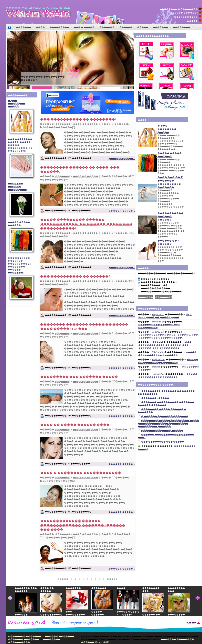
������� (24, 27)
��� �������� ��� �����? (163, 442)
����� (192, 21)
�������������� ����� (162, 430)
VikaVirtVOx (158, 352)
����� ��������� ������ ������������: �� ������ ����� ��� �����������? (86, 224)
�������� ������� (25, 636)
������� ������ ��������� (21, 200)
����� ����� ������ (21, 237)
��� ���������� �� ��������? (78, 119)
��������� (59, 27)
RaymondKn (158, 314)
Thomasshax (158, 374)
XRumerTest (158, 332)
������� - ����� (155, 398)
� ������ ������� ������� (165, 416)
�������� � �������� (179, 9)
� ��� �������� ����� (21, 117)
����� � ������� (60, 636)
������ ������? (184, 13)
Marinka (156, 367)
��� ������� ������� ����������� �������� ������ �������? (21, 279)
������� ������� (24, 639)
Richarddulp (158, 322)
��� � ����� (84, 27)
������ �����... (122, 158)
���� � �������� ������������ (81, 473)
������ (126, 27)
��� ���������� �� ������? (75, 276)
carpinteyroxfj (159, 359)
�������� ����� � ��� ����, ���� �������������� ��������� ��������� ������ (168, 423)
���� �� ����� (85, 124)
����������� (186, 17)
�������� (182, 27)
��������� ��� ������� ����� (79, 377)
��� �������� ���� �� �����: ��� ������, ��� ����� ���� (165, 345)
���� (40, 27)
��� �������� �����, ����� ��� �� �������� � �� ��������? (21, 159)
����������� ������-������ (170, 216)
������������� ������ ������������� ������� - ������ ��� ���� (83, 525)
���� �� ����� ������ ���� (75, 425)
